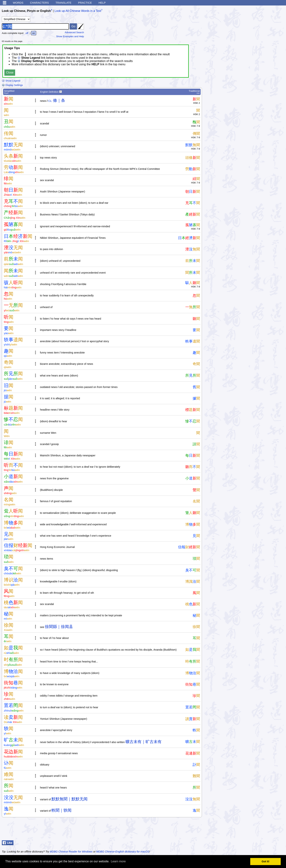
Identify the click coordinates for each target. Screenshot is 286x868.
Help (102, 3)
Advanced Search (74, 32)
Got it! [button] (266, 861)
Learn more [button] (118, 861)
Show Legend (11, 81)
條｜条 (59, 100)
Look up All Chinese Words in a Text (78, 11)
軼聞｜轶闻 (61, 810)
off (27, 33)
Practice (85, 3)
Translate (63, 3)
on (34, 33)
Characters (39, 3)
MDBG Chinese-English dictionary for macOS (123, 852)
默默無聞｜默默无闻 (69, 799)
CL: (50, 101)
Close (10, 73)
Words (18, 3)
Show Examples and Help (70, 36)
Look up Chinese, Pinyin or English (26, 11)
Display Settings (12, 85)
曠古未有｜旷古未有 (144, 742)
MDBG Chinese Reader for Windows (71, 852)
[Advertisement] (255, 830)
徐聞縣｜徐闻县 (59, 627)
